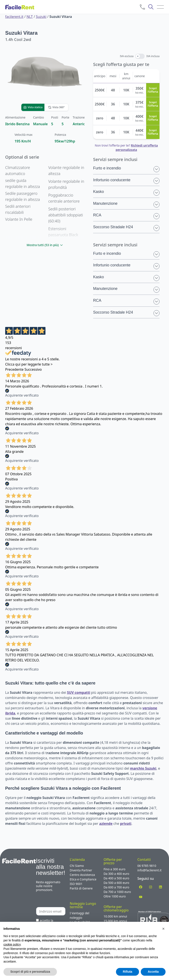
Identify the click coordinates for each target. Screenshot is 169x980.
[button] (163, 929)
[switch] (140, 56)
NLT (30, 17)
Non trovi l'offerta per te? (126, 148)
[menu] (160, 7)
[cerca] (151, 7)
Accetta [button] (153, 972)
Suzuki (41, 17)
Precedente (14, 369)
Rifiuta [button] (128, 972)
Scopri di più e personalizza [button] (30, 972)
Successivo (33, 369)
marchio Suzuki (143, 768)
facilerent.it (14, 17)
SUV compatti (79, 692)
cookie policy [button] (12, 944)
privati (126, 824)
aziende (106, 824)
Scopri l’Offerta (153, 90)
